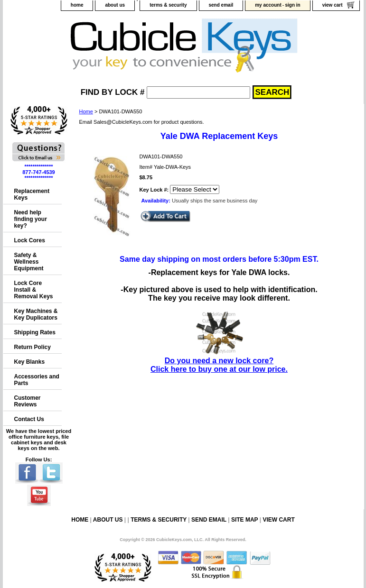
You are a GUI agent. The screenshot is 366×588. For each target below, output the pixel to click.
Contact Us (29, 419)
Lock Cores (30, 240)
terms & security (168, 5)
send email (221, 5)
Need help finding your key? (31, 219)
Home (86, 111)
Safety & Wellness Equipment (29, 262)
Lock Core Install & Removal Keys (34, 290)
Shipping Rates (35, 332)
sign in (292, 5)
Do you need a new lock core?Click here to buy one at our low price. (219, 361)
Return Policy (33, 347)
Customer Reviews (28, 401)
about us (115, 5)
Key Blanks (30, 362)
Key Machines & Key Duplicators (36, 314)
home (77, 5)
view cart (333, 5)
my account (268, 5)
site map (244, 520)
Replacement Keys (32, 194)
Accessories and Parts (37, 380)
